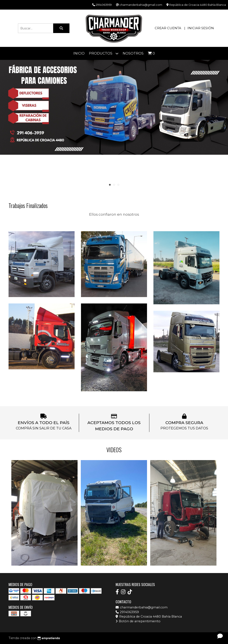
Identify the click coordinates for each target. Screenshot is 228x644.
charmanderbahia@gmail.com (142, 607)
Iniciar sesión (201, 28)
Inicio (79, 53)
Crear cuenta (168, 28)
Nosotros (133, 53)
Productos (104, 53)
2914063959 (127, 612)
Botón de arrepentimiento (138, 621)
